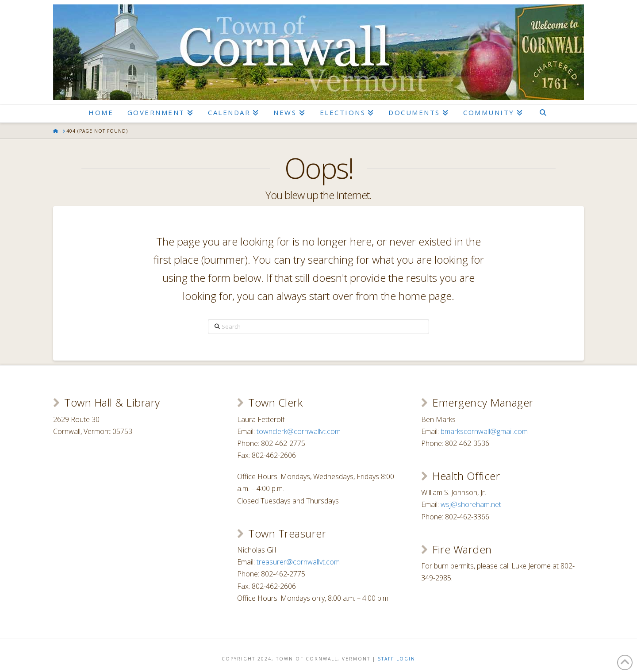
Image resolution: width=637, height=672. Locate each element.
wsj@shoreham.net (471, 504)
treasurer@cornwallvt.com (298, 562)
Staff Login (397, 659)
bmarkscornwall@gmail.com (484, 431)
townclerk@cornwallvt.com (299, 431)
